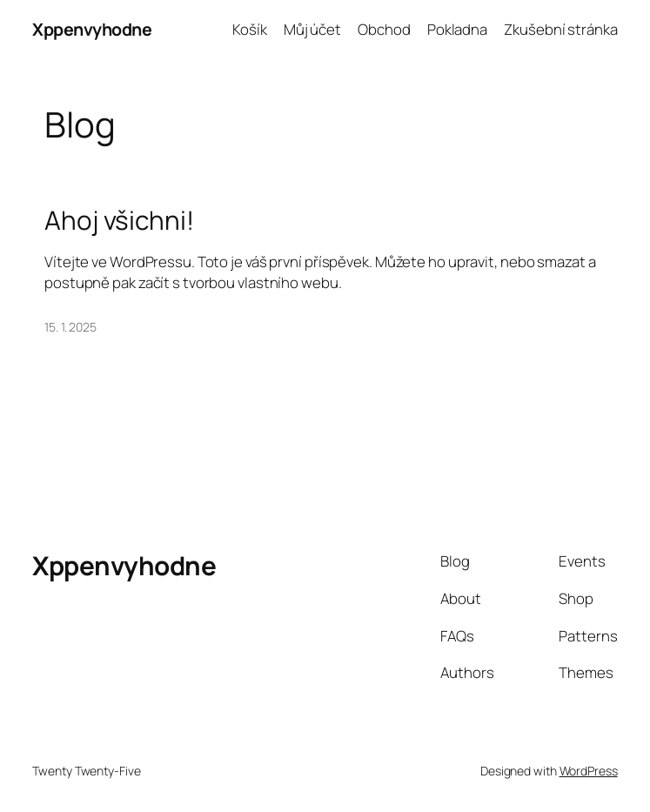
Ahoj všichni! (119, 220)
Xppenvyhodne (92, 29)
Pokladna (457, 29)
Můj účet (312, 29)
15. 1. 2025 (70, 327)
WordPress (589, 771)
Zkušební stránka (560, 29)
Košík (250, 29)
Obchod (384, 29)
